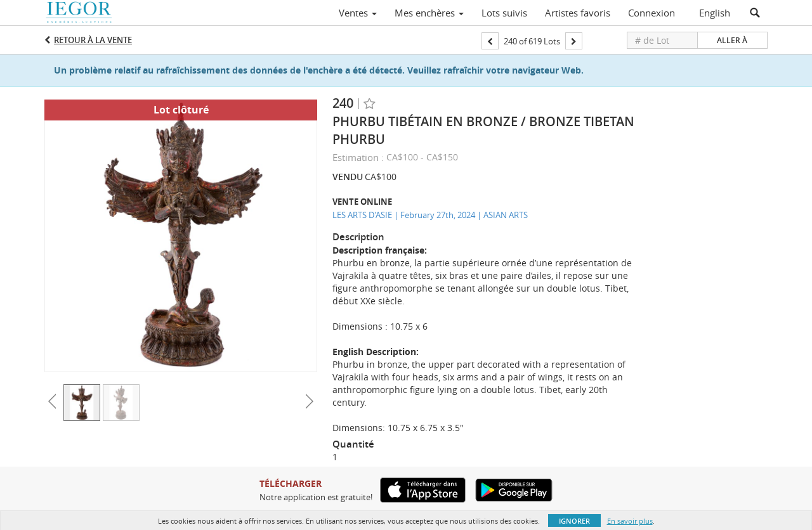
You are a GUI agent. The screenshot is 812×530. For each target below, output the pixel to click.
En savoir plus (630, 521)
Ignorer (574, 521)
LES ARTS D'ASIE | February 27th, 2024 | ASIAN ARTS (430, 215)
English (715, 13)
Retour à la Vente (93, 40)
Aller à (732, 40)
